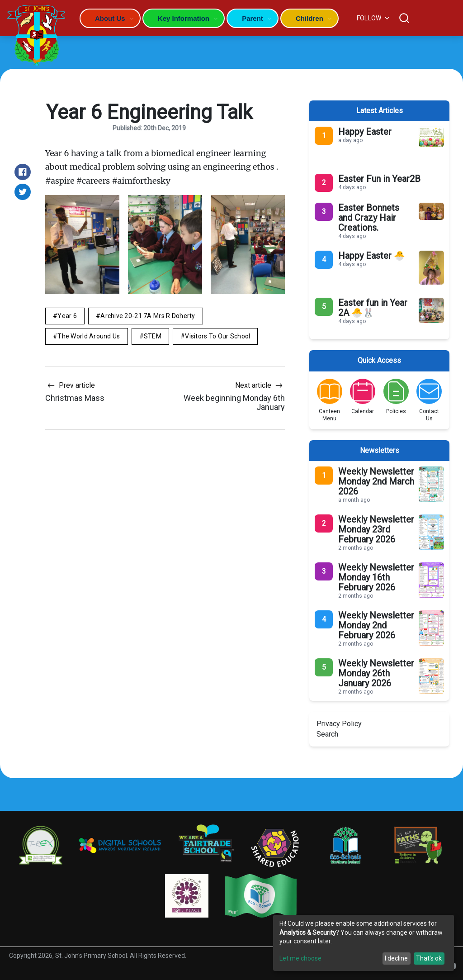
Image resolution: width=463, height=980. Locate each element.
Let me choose (300, 958)
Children (309, 18)
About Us (110, 18)
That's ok (429, 958)
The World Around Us (89, 336)
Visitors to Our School (217, 336)
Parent (253, 18)
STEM (153, 336)
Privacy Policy (339, 724)
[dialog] (364, 943)
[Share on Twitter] (23, 192)
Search (327, 734)
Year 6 (67, 316)
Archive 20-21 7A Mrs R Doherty (148, 316)
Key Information (184, 18)
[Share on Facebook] (23, 172)
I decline (396, 958)
